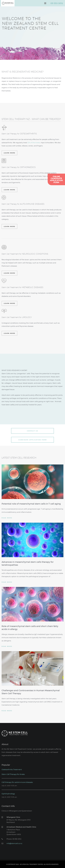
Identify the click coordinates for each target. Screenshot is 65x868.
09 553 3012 (57, 3)
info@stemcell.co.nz (14, 843)
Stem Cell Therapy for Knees (13, 774)
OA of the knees (34, 143)
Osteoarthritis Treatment (12, 769)
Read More (7, 518)
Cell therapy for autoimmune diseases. (17, 782)
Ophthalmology (8, 794)
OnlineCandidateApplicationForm (56, 179)
